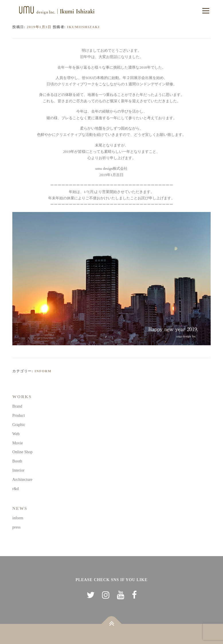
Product (19, 415)
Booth (17, 461)
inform (43, 371)
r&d (16, 489)
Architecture (22, 480)
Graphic (19, 425)
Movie (18, 443)
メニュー (206, 11)
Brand (17, 406)
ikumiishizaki (83, 27)
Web (16, 434)
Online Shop (22, 452)
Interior (18, 470)
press (16, 527)
